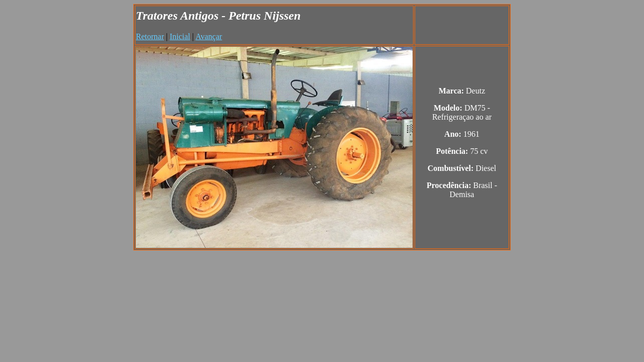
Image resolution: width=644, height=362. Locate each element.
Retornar (150, 36)
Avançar (209, 36)
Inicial (180, 36)
